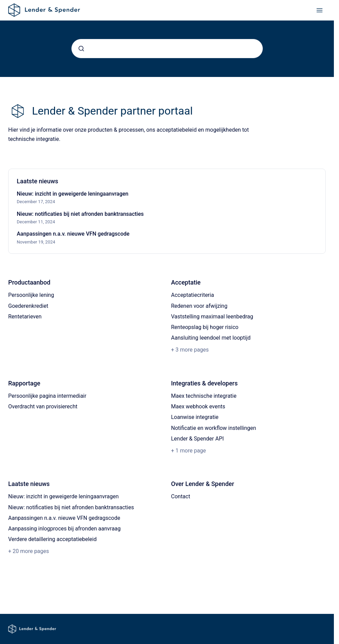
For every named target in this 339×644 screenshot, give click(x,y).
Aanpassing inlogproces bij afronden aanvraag (64, 529)
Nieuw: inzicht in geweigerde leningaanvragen (73, 194)
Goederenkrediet (28, 306)
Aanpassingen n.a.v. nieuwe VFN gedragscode (73, 234)
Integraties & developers (205, 383)
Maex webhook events (198, 406)
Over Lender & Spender (203, 484)
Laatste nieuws (29, 484)
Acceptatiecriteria (193, 295)
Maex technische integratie (204, 396)
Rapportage (24, 383)
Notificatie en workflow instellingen (214, 428)
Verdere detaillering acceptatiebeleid (52, 539)
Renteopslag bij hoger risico (205, 327)
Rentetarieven (25, 317)
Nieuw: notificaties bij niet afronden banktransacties (80, 214)
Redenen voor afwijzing (199, 306)
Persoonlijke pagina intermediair (47, 396)
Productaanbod (29, 282)
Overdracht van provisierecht (43, 406)
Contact (181, 496)
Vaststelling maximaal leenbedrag (212, 317)
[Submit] (81, 49)
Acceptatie (186, 282)
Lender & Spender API (198, 439)
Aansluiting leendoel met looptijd (211, 338)
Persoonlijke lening (31, 295)
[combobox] (167, 49)
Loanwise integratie (195, 417)
